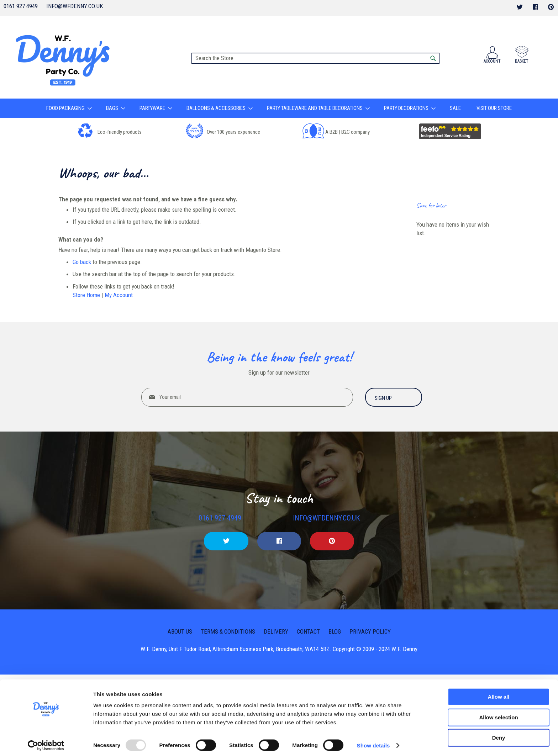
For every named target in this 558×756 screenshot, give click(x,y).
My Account (119, 295)
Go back (82, 262)
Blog (335, 631)
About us (180, 631)
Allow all (499, 693)
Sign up (383, 398)
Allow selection (498, 714)
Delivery (276, 631)
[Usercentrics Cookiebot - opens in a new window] (46, 742)
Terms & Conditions (228, 631)
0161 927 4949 (21, 6)
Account (492, 61)
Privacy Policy (370, 631)
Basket (522, 61)
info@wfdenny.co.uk (75, 6)
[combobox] (315, 58)
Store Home (86, 295)
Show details (373, 742)
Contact (308, 631)
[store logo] (64, 57)
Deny (499, 734)
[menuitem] (69, 108)
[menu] (279, 108)
